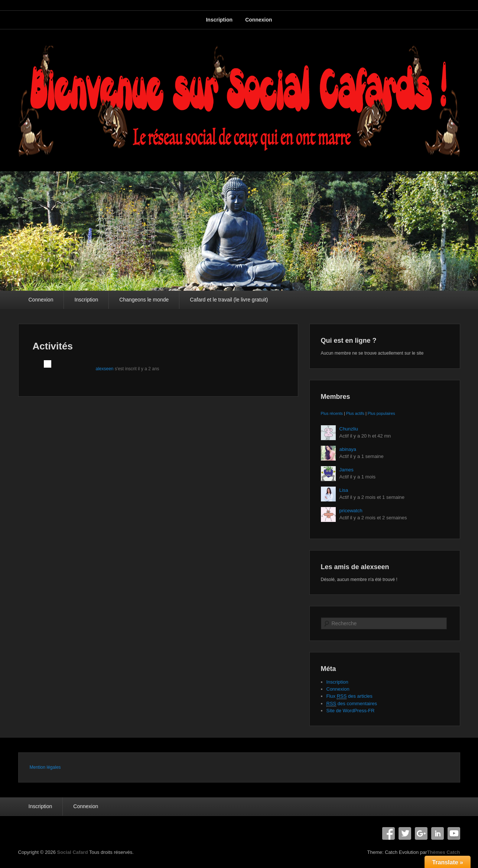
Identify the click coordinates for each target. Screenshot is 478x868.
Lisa (344, 490)
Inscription (219, 20)
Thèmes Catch (444, 852)
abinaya (348, 449)
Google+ (421, 833)
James (347, 470)
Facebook (388, 833)
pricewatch (351, 511)
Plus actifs (355, 413)
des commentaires (352, 704)
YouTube (454, 833)
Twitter (405, 833)
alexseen (105, 369)
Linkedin (438, 833)
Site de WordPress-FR (351, 711)
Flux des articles (349, 696)
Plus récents (332, 413)
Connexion (258, 20)
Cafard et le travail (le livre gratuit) (229, 300)
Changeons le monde (144, 300)
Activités (53, 346)
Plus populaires (381, 413)
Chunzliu (349, 429)
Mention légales (45, 767)
